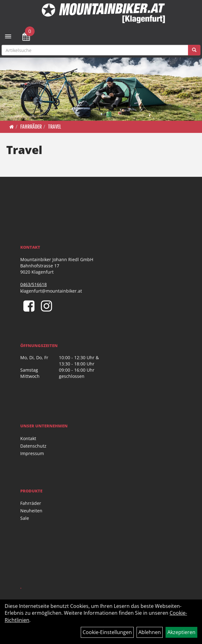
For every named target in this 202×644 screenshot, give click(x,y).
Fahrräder (31, 127)
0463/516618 (34, 284)
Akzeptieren (181, 632)
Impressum (32, 453)
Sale (25, 518)
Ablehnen (150, 632)
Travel (55, 127)
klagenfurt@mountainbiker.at (51, 291)
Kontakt (28, 438)
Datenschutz (33, 446)
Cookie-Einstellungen (107, 632)
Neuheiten (31, 511)
